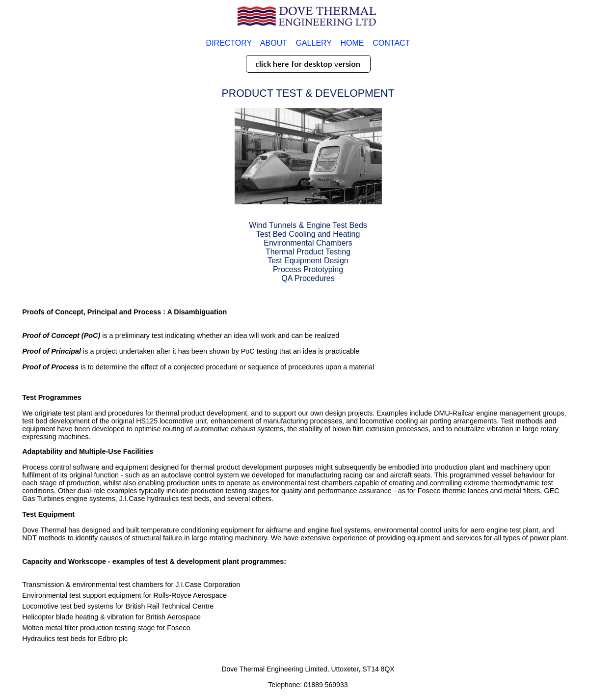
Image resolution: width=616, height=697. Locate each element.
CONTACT (391, 43)
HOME (352, 43)
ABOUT (274, 43)
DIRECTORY (229, 43)
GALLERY (313, 43)
